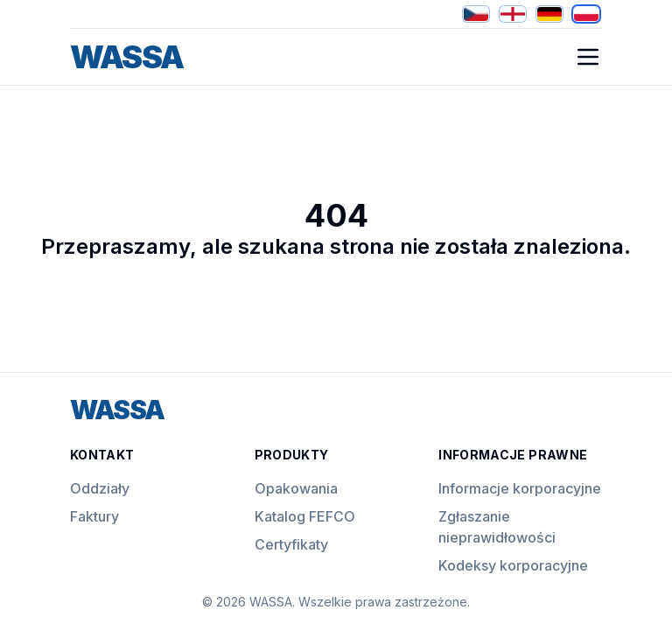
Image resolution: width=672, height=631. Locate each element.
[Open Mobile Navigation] (588, 57)
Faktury (94, 516)
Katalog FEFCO (305, 516)
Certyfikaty (291, 544)
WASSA (126, 57)
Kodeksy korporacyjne (513, 565)
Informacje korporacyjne (520, 488)
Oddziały (100, 488)
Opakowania (296, 488)
